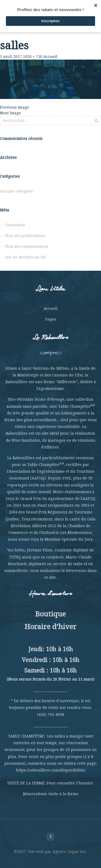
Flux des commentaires (27, 246)
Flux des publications (25, 236)
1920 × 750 (33, 57)
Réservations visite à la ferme (51, 794)
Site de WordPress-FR (25, 257)
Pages (51, 319)
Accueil (50, 57)
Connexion (15, 225)
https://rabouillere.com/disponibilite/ (51, 770)
